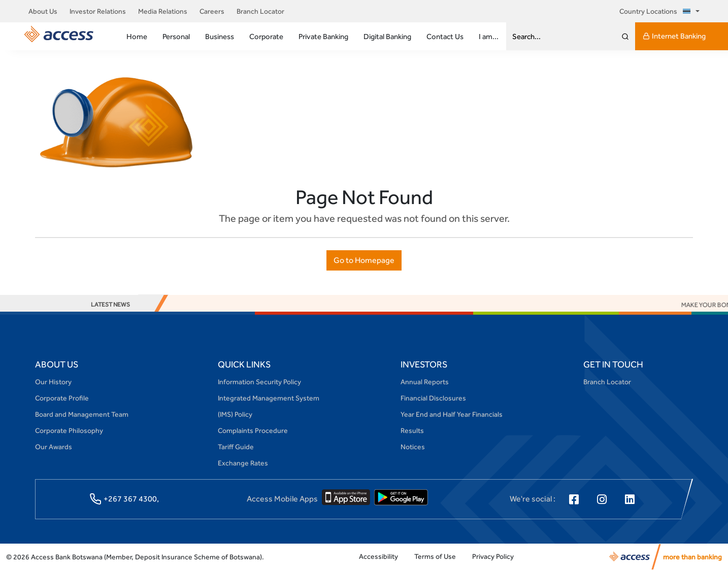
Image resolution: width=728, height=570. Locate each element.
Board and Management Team (82, 414)
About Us (43, 11)
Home (137, 36)
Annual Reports (425, 382)
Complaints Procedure (253, 430)
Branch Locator (260, 11)
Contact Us (445, 36)
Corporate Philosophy (69, 430)
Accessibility (378, 556)
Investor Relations (98, 11)
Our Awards (54, 447)
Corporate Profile (62, 398)
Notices (413, 447)
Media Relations (163, 11)
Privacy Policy (493, 556)
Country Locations (657, 11)
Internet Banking (674, 36)
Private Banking (323, 36)
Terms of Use (435, 556)
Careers (212, 11)
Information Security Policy (259, 382)
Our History (53, 382)
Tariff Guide (236, 447)
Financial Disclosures (433, 398)
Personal (176, 36)
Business (220, 36)
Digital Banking (387, 36)
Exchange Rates (243, 463)
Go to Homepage (364, 260)
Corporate (266, 36)
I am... (489, 36)
